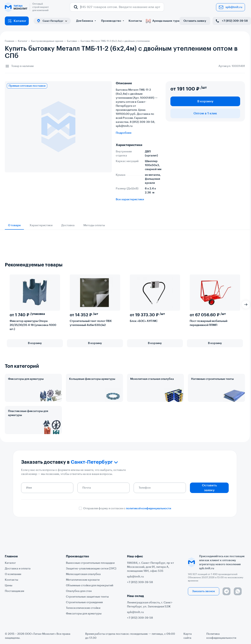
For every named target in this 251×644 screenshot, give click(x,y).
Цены (9, 585)
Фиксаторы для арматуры (26, 379)
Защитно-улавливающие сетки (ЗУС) (91, 569)
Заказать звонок (204, 591)
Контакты (135, 21)
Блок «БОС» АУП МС (144, 321)
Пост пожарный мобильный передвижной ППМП (208, 323)
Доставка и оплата (18, 569)
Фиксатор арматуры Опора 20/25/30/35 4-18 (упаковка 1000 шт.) (33, 325)
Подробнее (124, 133)
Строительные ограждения (84, 602)
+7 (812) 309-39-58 (231, 21)
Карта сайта (188, 636)
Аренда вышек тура (163, 21)
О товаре (14, 225)
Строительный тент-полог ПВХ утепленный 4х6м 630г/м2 (91, 323)
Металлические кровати (83, 580)
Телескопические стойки (83, 608)
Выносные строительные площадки (90, 563)
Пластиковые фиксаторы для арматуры (28, 413)
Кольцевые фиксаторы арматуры (92, 379)
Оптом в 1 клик (205, 113)
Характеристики (41, 225)
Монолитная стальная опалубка (152, 379)
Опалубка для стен (79, 591)
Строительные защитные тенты (87, 597)
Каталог (17, 21)
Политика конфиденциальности (221, 636)
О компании (13, 574)
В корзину (205, 101)
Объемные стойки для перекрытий (90, 585)
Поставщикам (14, 591)
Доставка (68, 225)
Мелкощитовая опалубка (83, 574)
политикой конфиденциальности (149, 508)
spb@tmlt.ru (231, 7)
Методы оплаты (94, 225)
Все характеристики (130, 199)
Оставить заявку (195, 21)
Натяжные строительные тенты (212, 379)
